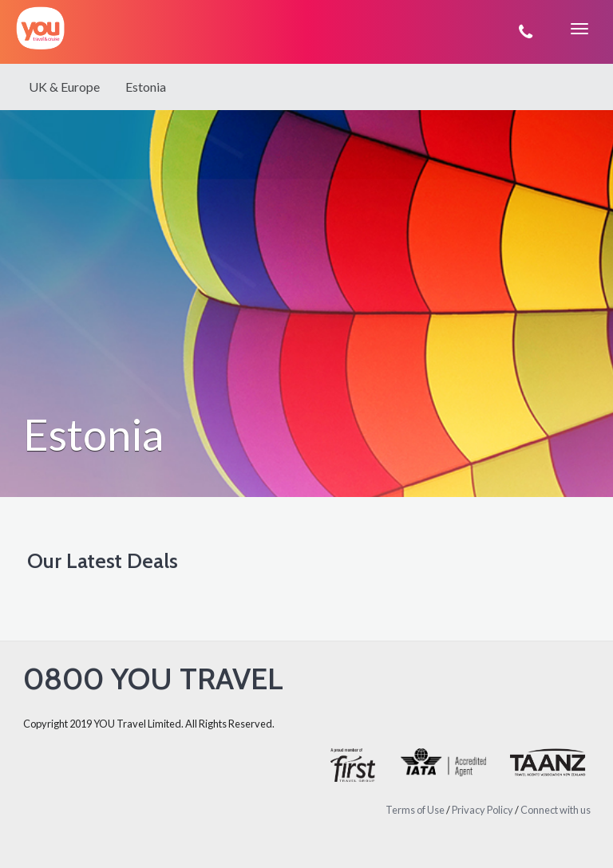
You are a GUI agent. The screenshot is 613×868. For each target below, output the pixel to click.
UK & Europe (64, 87)
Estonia (146, 87)
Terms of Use (415, 810)
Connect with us (556, 810)
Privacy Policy (482, 810)
